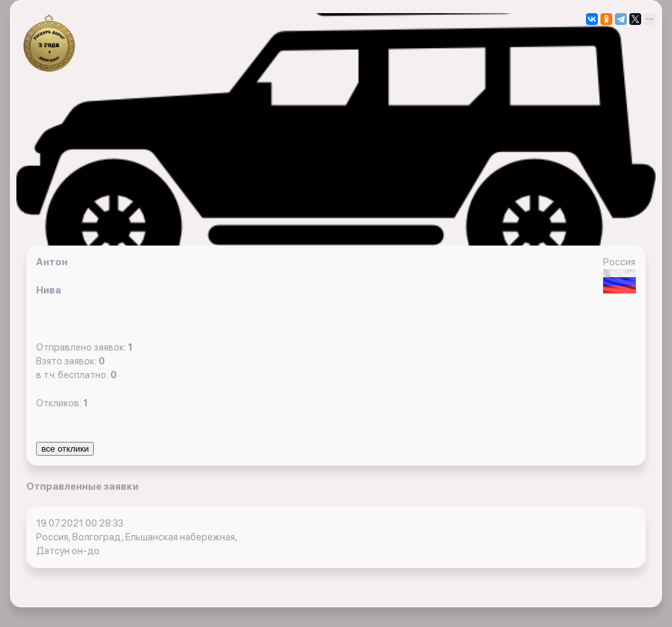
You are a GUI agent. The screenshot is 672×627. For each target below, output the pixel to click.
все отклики (65, 449)
